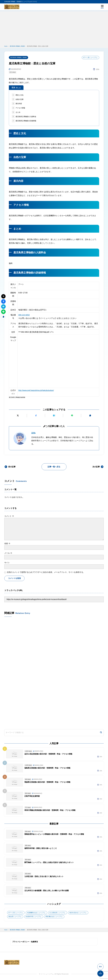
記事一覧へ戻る (54, 467)
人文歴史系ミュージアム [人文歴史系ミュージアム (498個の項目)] (58, 913)
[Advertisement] (54, 27)
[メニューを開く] (102, 7)
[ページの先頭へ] (100, 974)
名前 (7, 543)
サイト (7, 563)
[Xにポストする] (18, 416)
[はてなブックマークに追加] (54, 416)
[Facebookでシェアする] (36, 416)
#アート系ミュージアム (90, 58)
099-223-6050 (24, 315)
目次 (16, 88)
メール (8, 553)
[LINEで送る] (72, 416)
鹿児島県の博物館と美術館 (18, 58)
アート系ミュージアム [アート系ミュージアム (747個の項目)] (16, 913)
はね (33, 433)
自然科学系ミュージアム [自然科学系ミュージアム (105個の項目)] (34, 917)
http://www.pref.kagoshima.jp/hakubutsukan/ (36, 390)
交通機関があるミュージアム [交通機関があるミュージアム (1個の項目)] (37, 913)
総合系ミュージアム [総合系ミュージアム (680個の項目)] (15, 917)
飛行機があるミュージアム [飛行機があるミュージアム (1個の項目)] (54, 917)
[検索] (101, 733)
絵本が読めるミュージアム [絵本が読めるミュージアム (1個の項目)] (78, 913)
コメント (9, 516)
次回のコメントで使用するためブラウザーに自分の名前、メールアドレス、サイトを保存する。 (46, 572)
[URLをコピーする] (90, 416)
